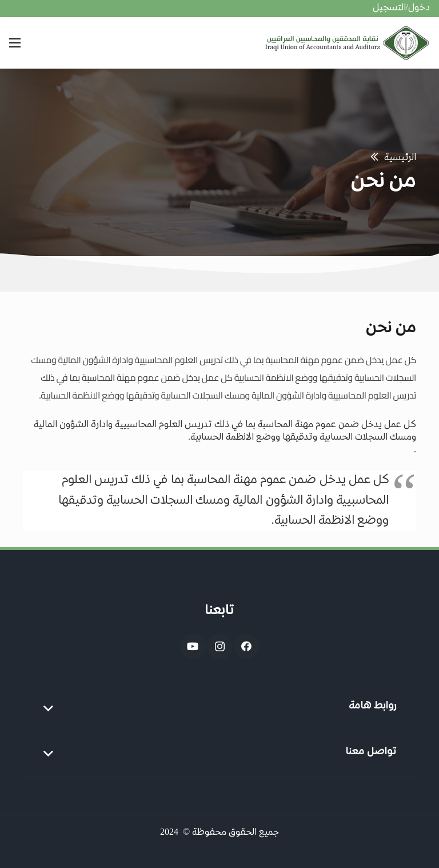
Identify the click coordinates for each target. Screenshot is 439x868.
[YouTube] (193, 646)
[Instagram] (220, 646)
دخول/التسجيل (401, 8)
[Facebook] (247, 646)
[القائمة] (15, 43)
